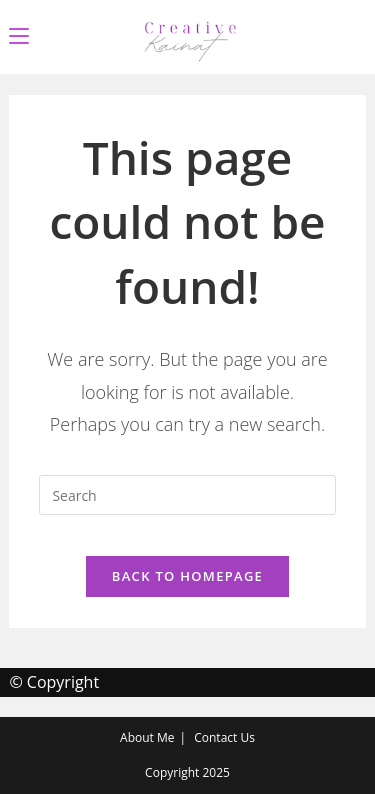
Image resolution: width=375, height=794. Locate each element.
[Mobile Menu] (19, 36)
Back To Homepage (187, 576)
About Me (147, 737)
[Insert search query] (187, 495)
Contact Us (224, 737)
